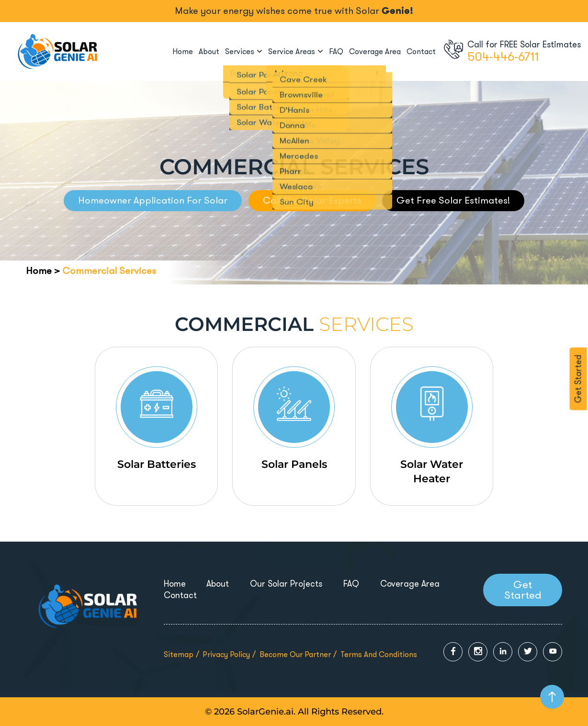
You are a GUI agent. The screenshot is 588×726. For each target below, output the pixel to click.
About (209, 51)
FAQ (336, 51)
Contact (421, 51)
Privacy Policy (226, 654)
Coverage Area (375, 51)
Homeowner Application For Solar (153, 200)
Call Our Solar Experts (312, 200)
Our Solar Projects (286, 584)
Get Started (578, 379)
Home (183, 51)
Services (240, 51)
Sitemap (179, 654)
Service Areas (292, 51)
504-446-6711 (503, 57)
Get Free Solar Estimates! (453, 200)
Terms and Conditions (379, 654)
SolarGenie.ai (265, 712)
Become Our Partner (295, 654)
